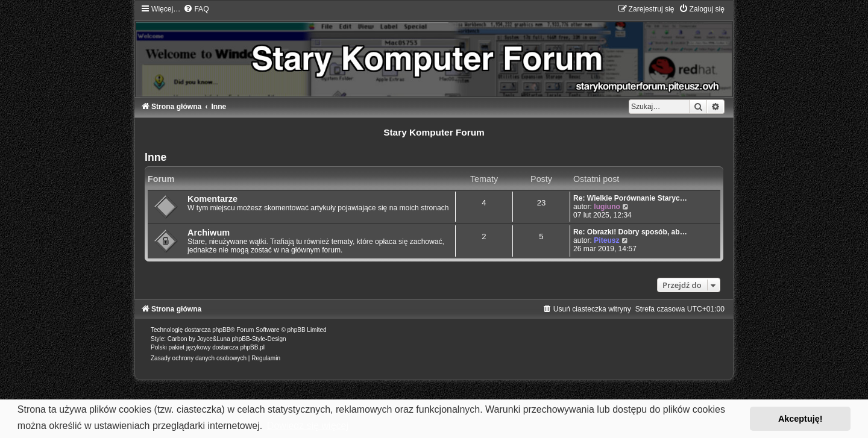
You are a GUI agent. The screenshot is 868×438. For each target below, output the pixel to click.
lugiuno (607, 207)
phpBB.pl (252, 347)
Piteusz (606, 240)
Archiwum (209, 233)
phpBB (221, 330)
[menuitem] (196, 9)
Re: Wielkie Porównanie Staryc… (630, 198)
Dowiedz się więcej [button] (308, 426)
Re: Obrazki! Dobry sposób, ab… (630, 232)
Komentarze (212, 199)
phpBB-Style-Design (259, 339)
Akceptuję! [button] (800, 419)
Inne (156, 157)
